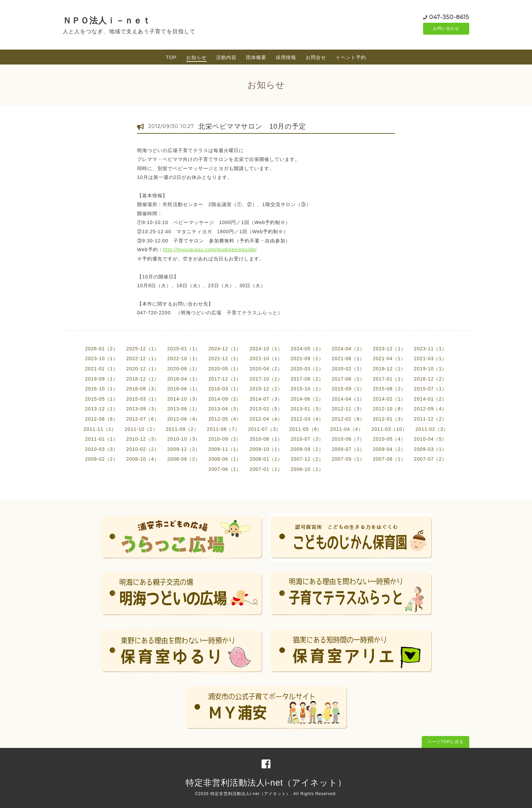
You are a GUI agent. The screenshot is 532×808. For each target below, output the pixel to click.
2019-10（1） (430, 369)
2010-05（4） (389, 439)
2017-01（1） (389, 379)
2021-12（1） (225, 359)
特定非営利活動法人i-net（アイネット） (266, 783)
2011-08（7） (223, 429)
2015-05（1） (102, 399)
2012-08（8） (102, 419)
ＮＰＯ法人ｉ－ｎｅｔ (107, 20)
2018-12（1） (143, 379)
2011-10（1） (141, 429)
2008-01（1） (266, 459)
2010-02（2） (143, 449)
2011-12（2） (430, 419)
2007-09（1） (348, 459)
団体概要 (256, 57)
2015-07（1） (430, 389)
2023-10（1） (102, 359)
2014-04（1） (348, 399)
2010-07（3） (307, 439)
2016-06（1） (184, 389)
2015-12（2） (266, 389)
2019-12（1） (389, 369)
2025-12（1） (143, 349)
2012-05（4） (225, 419)
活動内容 (226, 57)
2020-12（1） (143, 369)
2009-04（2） (389, 449)
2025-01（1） (184, 349)
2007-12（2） (307, 459)
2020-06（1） (184, 369)
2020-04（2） (266, 369)
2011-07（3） (264, 429)
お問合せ (316, 57)
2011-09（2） (182, 429)
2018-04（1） (184, 379)
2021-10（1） (266, 359)
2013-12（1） (102, 409)
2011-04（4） (347, 429)
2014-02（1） (389, 399)
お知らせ (196, 57)
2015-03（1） (143, 399)
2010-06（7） (348, 439)
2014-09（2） (225, 399)
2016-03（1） (225, 389)
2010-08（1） (266, 439)
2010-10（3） (184, 439)
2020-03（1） (307, 369)
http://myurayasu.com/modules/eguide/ (210, 250)
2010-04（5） (430, 439)
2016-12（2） (430, 379)
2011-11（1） (100, 429)
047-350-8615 (449, 17)
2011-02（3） (432, 429)
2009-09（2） (307, 449)
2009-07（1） (348, 449)
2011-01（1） (102, 439)
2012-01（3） (389, 419)
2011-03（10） (389, 429)
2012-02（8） (348, 419)
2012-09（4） (430, 409)
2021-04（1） (389, 359)
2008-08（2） (184, 459)
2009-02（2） (102, 459)
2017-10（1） (266, 379)
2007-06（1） (225, 469)
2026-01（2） (102, 349)
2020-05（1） (225, 369)
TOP (171, 57)
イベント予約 (351, 57)
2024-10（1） (266, 349)
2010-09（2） (225, 439)
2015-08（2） (389, 389)
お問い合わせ (446, 29)
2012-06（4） (184, 419)
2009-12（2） (184, 449)
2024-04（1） (348, 349)
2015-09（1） (348, 389)
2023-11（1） (430, 349)
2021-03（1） (430, 359)
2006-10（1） (307, 469)
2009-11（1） (225, 449)
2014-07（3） (266, 399)
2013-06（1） (184, 409)
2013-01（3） (307, 409)
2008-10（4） (143, 459)
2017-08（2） (307, 379)
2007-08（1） (389, 459)
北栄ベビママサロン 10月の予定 (252, 126)
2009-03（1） (430, 449)
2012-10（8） (389, 409)
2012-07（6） (143, 419)
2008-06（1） (225, 459)
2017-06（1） (348, 379)
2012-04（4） (266, 419)
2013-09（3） (143, 409)
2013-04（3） (225, 409)
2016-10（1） (102, 389)
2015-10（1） (307, 389)
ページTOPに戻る (445, 742)
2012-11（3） (348, 409)
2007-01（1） (266, 469)
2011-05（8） (306, 429)
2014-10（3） (184, 399)
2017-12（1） (225, 379)
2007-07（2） (430, 459)
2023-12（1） (389, 349)
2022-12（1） (143, 359)
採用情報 (286, 57)
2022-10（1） (184, 359)
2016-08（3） (143, 389)
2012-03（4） (307, 419)
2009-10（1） (266, 449)
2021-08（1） (348, 359)
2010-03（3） (102, 449)
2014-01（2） (430, 399)
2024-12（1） (225, 349)
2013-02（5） (266, 409)
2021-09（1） (307, 359)
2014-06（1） (307, 399)
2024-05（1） (307, 349)
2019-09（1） (102, 379)
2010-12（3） (143, 439)
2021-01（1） (102, 369)
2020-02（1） (348, 369)
